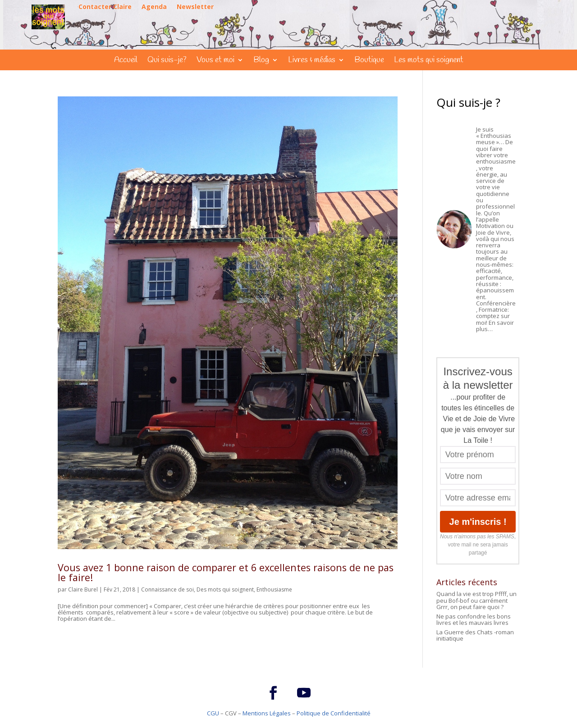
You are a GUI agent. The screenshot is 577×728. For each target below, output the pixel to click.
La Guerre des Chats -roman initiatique (475, 635)
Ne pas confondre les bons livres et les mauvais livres (474, 619)
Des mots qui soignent (225, 589)
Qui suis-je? (167, 61)
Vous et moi (215, 61)
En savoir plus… (495, 326)
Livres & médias (312, 61)
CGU (213, 713)
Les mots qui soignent (429, 61)
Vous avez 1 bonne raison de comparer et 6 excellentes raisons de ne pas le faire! (226, 572)
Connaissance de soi (167, 589)
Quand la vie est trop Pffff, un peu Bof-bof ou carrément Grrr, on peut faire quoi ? (476, 600)
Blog (261, 61)
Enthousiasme (274, 589)
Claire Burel (83, 589)
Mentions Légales (267, 713)
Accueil (126, 61)
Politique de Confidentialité (334, 713)
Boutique (369, 61)
